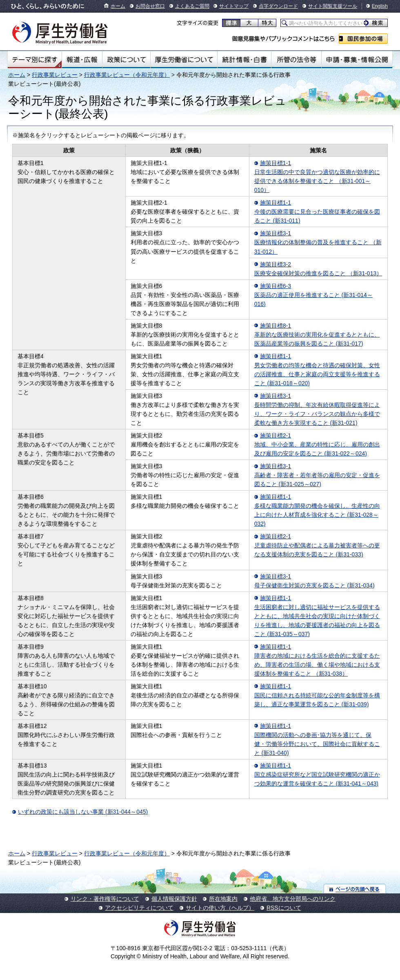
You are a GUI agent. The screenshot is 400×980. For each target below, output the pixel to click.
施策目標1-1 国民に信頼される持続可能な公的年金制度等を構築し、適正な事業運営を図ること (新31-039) (317, 695)
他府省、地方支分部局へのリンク (293, 899)
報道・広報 (82, 60)
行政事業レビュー (55, 75)
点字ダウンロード (278, 6)
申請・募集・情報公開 (357, 60)
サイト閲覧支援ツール (333, 6)
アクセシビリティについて (139, 908)
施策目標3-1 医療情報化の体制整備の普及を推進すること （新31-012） (318, 242)
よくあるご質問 (192, 6)
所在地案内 (223, 899)
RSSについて (284, 908)
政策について (126, 60)
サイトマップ (234, 6)
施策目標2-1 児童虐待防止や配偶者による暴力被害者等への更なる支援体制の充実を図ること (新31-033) (317, 545)
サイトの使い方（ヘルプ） (220, 908)
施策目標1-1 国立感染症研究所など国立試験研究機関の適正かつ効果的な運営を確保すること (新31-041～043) (317, 775)
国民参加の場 (363, 39)
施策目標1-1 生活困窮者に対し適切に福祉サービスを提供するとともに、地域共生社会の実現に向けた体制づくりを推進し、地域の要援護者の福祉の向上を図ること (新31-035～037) (317, 616)
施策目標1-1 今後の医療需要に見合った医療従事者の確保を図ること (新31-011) (317, 212)
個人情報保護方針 (174, 899)
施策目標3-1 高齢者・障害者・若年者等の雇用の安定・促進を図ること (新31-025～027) (317, 475)
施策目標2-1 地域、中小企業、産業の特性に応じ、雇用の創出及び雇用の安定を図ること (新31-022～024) (317, 444)
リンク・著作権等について (105, 899)
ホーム (118, 6)
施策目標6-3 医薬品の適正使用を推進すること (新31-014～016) (313, 295)
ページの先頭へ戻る (355, 889)
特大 (267, 23)
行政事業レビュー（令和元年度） (127, 75)
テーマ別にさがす (35, 60)
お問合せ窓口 (150, 6)
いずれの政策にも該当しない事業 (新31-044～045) (83, 812)
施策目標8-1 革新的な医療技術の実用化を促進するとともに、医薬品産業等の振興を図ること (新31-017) (317, 335)
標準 (231, 23)
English (380, 6)
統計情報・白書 (244, 60)
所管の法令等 (296, 60)
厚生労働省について (184, 60)
